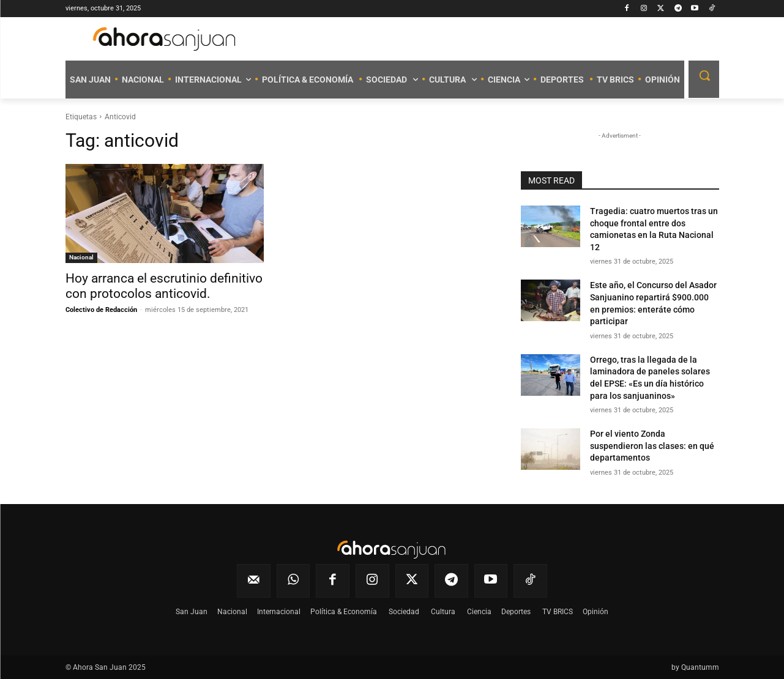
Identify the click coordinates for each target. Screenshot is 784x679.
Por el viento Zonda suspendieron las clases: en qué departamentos (652, 446)
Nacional (81, 257)
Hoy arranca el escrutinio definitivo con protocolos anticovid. (164, 286)
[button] (705, 75)
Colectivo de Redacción (101, 310)
